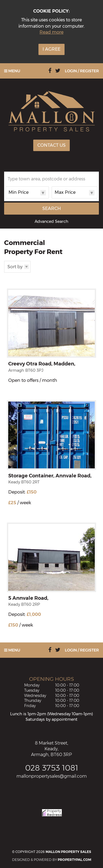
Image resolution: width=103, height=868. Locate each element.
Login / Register (82, 71)
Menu (12, 71)
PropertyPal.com (74, 860)
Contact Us (51, 145)
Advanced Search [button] (51, 221)
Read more (51, 32)
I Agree (51, 49)
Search (52, 208)
